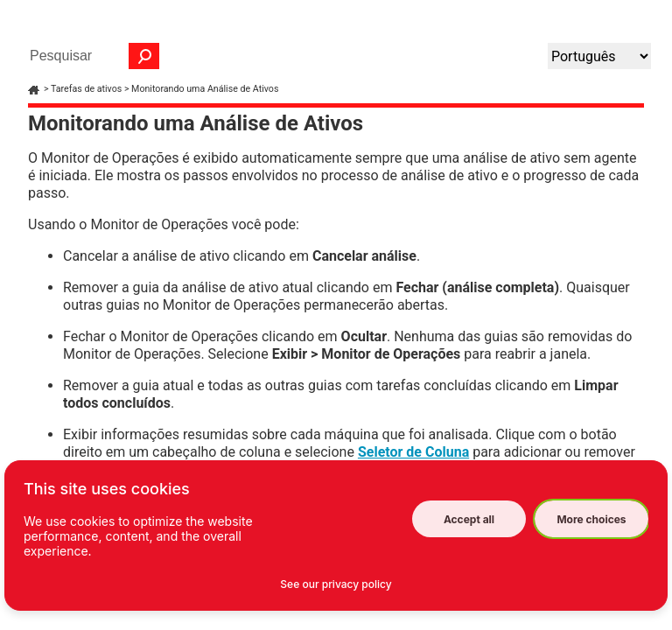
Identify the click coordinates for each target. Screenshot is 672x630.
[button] (144, 56)
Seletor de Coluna (413, 452)
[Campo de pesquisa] (90, 56)
